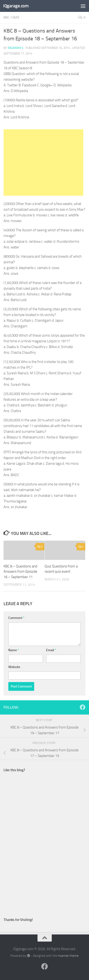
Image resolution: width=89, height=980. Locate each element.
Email (51, 650)
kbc (7, 17)
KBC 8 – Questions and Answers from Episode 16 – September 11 (20, 572)
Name (14, 650)
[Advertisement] (43, 163)
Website (14, 667)
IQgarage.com (16, 6)
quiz (16, 17)
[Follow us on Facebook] (83, 707)
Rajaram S (16, 48)
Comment (16, 618)
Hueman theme (68, 956)
